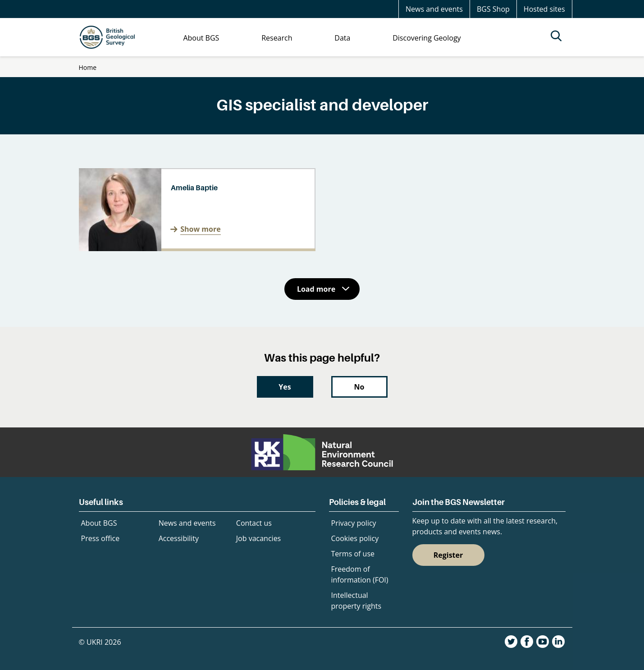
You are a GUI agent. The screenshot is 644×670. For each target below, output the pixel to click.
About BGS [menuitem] (201, 38)
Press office (100, 538)
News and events (434, 9)
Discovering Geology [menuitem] (427, 38)
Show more (200, 229)
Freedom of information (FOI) (360, 574)
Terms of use (353, 554)
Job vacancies (258, 538)
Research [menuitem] (277, 38)
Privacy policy (354, 523)
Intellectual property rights (356, 601)
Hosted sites (544, 9)
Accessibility (179, 538)
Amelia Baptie (194, 188)
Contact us (254, 523)
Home (88, 67)
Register (448, 555)
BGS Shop (493, 9)
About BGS (99, 523)
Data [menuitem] (342, 38)
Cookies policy (355, 538)
